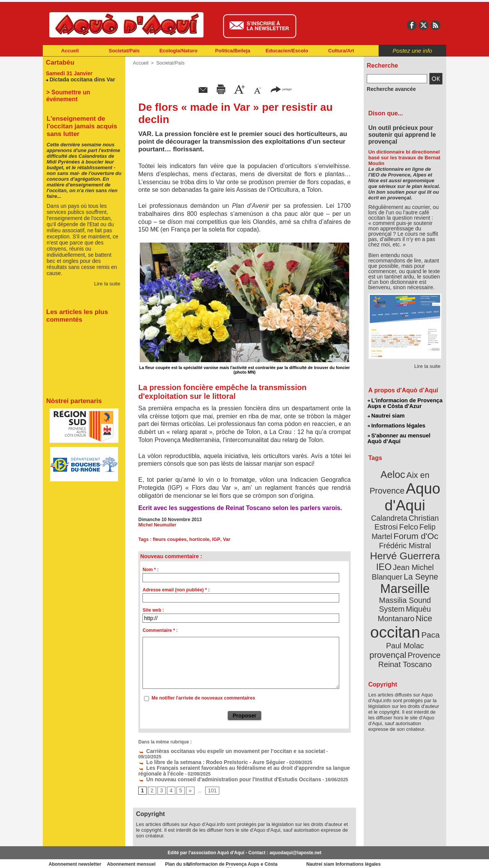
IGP (213, 539)
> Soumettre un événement (80, 91)
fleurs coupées (169, 539)
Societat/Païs (124, 51)
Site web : (153, 610)
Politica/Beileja (233, 51)
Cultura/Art (341, 51)
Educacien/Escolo (287, 51)
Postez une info (412, 51)
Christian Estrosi (396, 510)
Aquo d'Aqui (403, 491)
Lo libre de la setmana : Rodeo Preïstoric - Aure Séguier (203, 756)
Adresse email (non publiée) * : (176, 590)
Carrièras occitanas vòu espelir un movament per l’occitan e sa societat (220, 751)
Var (223, 539)
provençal (422, 609)
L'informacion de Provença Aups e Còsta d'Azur (404, 403)
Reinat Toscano (411, 621)
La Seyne (419, 555)
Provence (394, 617)
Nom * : (151, 570)
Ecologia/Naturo (178, 51)
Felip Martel (394, 519)
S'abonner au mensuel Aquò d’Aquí (399, 436)
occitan (396, 596)
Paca (427, 598)
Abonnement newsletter (77, 857)
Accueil (70, 51)
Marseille (392, 565)
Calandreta (423, 501)
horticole (197, 539)
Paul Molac (388, 609)
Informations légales (396, 424)
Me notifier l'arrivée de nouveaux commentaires (203, 698)
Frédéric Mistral (413, 527)
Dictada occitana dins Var (80, 78)
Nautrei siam (386, 415)
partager (281, 89)
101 (210, 783)
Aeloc (394, 471)
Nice (422, 584)
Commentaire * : (160, 630)
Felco (430, 510)
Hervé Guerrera (405, 536)
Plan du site (211, 857)
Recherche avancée (388, 89)
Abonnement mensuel (144, 857)
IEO (386, 546)
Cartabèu (59, 62)
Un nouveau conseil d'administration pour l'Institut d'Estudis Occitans (219, 772)
